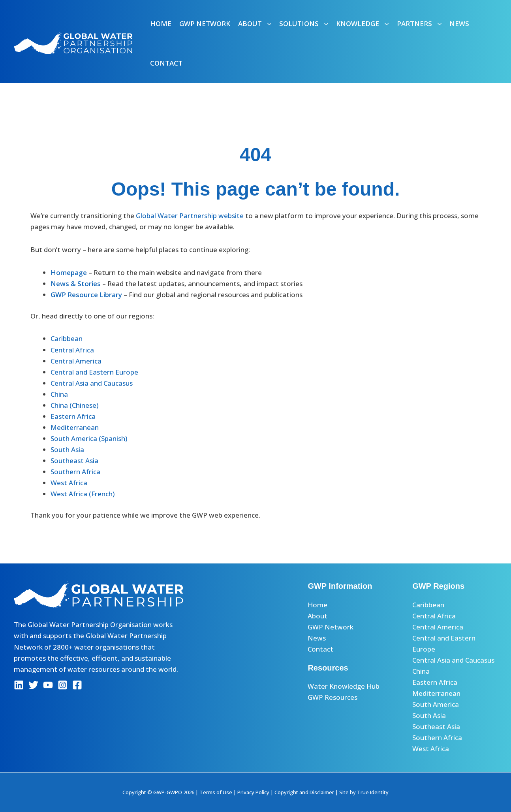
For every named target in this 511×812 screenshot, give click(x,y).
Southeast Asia (74, 461)
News (459, 24)
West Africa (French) (83, 494)
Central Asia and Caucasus (92, 383)
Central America (76, 361)
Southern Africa (75, 472)
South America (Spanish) (89, 438)
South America (436, 704)
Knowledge (362, 24)
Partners (419, 24)
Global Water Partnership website (190, 216)
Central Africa (72, 350)
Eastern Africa (73, 416)
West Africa (69, 483)
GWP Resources (333, 697)
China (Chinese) (74, 405)
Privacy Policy (253, 792)
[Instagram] (63, 685)
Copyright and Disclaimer (304, 792)
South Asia (67, 449)
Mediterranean (75, 427)
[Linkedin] (19, 685)
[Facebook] (77, 685)
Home (161, 24)
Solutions (304, 24)
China (59, 394)
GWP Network (205, 24)
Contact (166, 63)
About (255, 24)
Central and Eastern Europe (94, 372)
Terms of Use (216, 792)
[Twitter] (33, 685)
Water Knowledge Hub (344, 686)
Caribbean (67, 338)
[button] (267, 24)
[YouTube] (48, 685)
